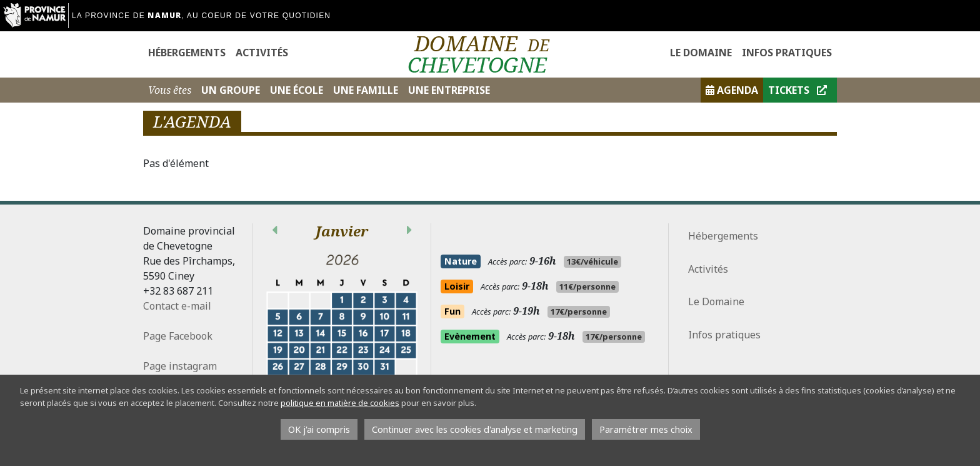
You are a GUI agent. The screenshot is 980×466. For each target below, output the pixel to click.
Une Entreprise (449, 90)
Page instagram (181, 366)
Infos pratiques (787, 53)
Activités (262, 53)
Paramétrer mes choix (646, 429)
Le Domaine (701, 53)
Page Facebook (178, 336)
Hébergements (187, 53)
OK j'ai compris (319, 429)
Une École (297, 90)
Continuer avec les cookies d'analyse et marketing (475, 429)
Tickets (797, 90)
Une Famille (366, 90)
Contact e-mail (177, 306)
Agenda (732, 90)
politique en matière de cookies (340, 403)
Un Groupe (231, 90)
